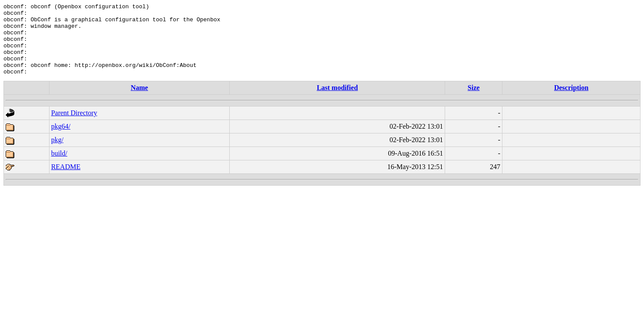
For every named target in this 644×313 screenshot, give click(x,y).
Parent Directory (74, 127)
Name (139, 102)
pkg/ (57, 154)
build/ (59, 168)
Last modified (337, 102)
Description (571, 102)
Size (474, 102)
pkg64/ (61, 141)
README (66, 181)
